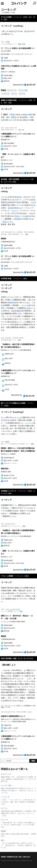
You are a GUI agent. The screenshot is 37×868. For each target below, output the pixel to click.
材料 (30, 115)
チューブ (22, 94)
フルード (15, 211)
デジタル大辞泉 (6, 17)
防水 (12, 31)
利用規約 (3, 857)
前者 (13, 311)
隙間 (25, 117)
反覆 (4, 305)
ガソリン (14, 94)
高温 (19, 202)
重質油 (5, 202)
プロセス (13, 200)
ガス (33, 202)
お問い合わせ (26, 857)
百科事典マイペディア (9, 491)
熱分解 (5, 508)
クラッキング (11, 297)
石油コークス (20, 216)
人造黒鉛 (16, 219)
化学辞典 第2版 (6, 279)
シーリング (5, 94)
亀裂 (13, 117)
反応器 (10, 208)
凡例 (24, 44)
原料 (27, 219)
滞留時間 (11, 303)
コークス (4, 197)
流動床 (14, 322)
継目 (8, 117)
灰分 (28, 216)
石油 (34, 200)
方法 (34, 205)
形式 (16, 208)
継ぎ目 (27, 31)
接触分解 (20, 311)
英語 (12, 115)
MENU (2, 3)
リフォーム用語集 (7, 576)
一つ (20, 297)
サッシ (4, 417)
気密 (32, 117)
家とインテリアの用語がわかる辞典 (13, 403)
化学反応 (18, 197)
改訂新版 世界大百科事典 (10, 179)
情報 (20, 44)
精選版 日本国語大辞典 (9, 100)
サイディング (12, 90)
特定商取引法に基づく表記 (14, 857)
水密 (3, 120)
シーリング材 (23, 90)
